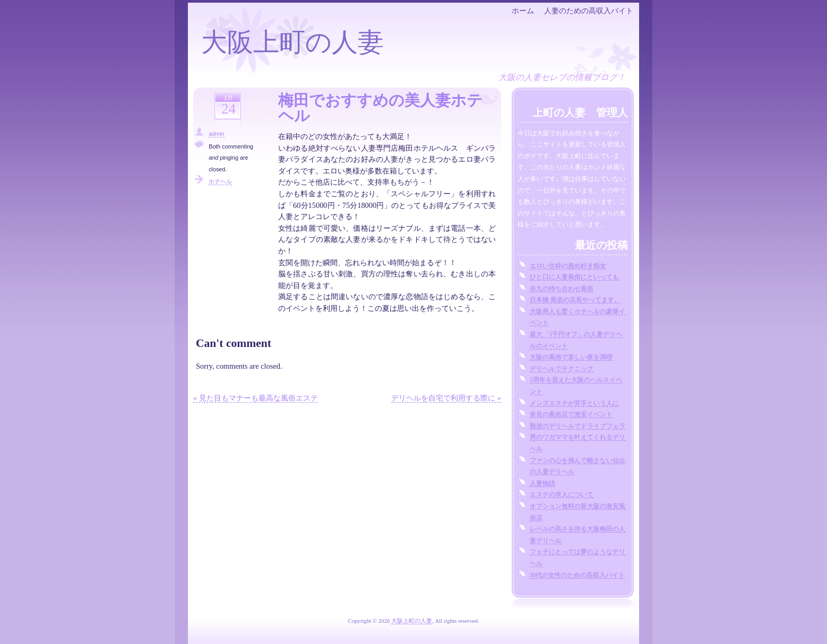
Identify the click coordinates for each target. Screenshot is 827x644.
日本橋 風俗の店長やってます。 (575, 300)
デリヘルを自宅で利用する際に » (446, 398)
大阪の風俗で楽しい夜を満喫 (571, 357)
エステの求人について (562, 494)
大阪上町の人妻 (292, 42)
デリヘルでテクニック (562, 369)
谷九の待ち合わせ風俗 (562, 289)
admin (216, 134)
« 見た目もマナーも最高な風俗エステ (256, 398)
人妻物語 (542, 483)
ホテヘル (220, 181)
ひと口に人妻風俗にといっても (574, 277)
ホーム (523, 11)
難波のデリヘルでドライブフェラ (578, 426)
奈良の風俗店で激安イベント (571, 414)
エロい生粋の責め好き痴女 (568, 266)
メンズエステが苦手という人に (574, 403)
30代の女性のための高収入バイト (578, 575)
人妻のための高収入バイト (589, 11)
